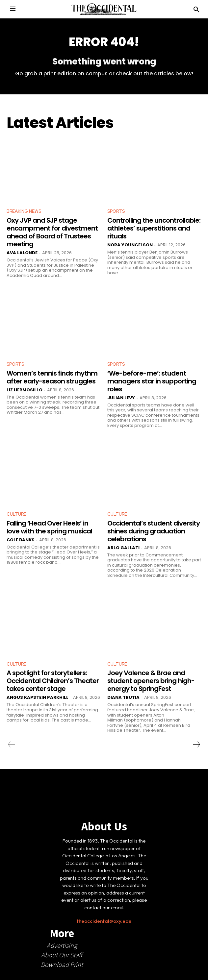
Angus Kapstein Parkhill (38, 697)
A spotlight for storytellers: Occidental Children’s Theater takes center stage (53, 681)
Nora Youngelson (130, 245)
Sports (116, 211)
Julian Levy (121, 398)
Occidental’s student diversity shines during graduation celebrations (154, 531)
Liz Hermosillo (25, 390)
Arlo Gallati (123, 548)
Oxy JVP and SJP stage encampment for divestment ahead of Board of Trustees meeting (52, 232)
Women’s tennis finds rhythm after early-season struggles (52, 377)
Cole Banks (21, 540)
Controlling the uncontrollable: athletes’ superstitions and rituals (154, 228)
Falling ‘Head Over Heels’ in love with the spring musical (49, 527)
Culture (16, 514)
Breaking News (24, 211)
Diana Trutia (123, 697)
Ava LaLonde (22, 253)
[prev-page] (12, 745)
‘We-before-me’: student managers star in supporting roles (152, 381)
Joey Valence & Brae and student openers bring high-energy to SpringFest (151, 681)
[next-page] (196, 745)
